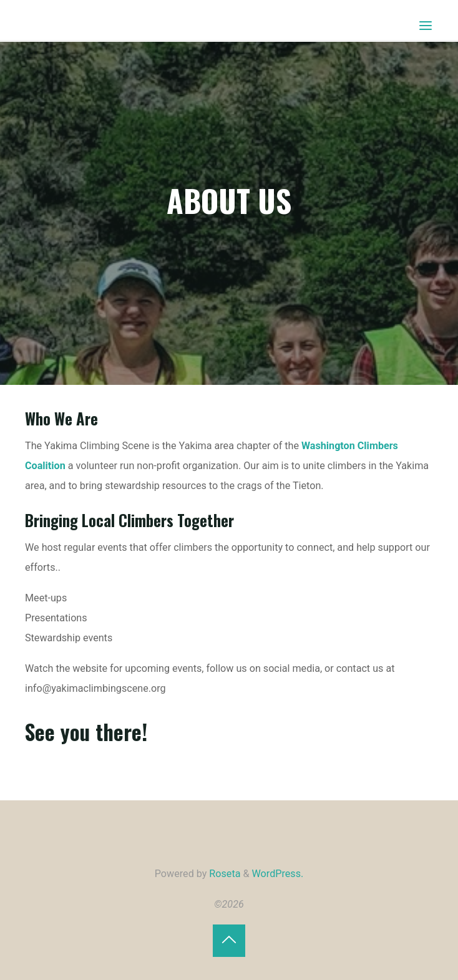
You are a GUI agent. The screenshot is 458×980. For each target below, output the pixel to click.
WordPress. (278, 874)
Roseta (223, 874)
